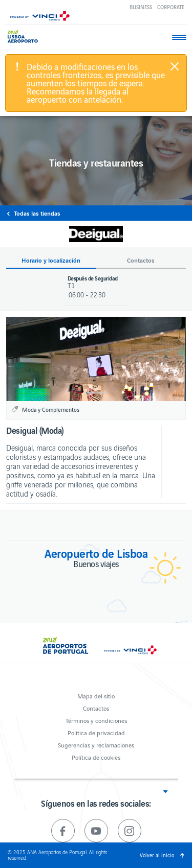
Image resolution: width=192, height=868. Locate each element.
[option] (96, 359)
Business (141, 7)
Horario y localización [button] (51, 260)
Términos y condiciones (96, 720)
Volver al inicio (157, 855)
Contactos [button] (141, 260)
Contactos (96, 708)
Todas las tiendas (37, 213)
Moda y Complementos (51, 409)
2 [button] (102, 393)
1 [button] (90, 393)
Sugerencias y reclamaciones (96, 745)
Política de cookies (96, 757)
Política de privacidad (96, 732)
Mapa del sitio (96, 696)
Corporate (171, 7)
